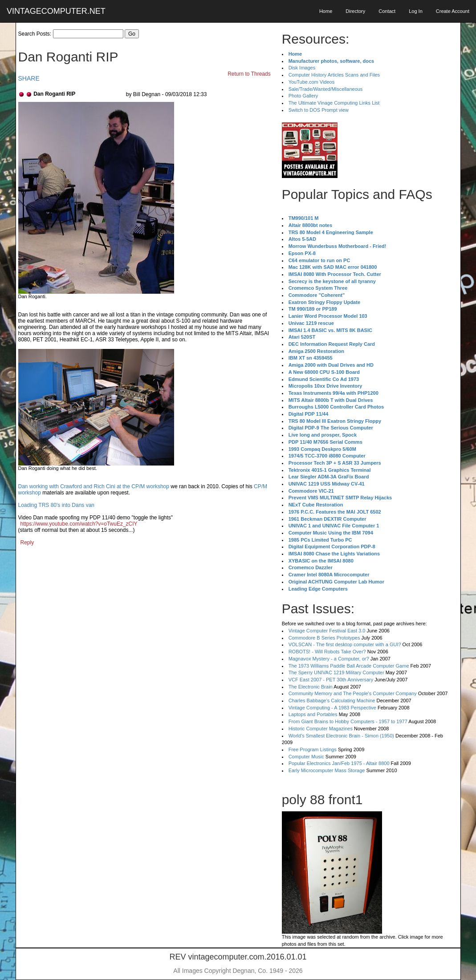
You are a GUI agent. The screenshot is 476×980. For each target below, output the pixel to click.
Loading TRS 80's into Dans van (57, 505)
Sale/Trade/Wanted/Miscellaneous (326, 89)
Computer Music (306, 757)
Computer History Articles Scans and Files (334, 75)
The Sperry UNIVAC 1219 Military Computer (336, 672)
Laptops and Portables (313, 714)
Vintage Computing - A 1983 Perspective (332, 708)
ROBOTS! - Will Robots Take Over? (327, 652)
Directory (355, 11)
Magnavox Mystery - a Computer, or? (329, 659)
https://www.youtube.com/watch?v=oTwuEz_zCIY (79, 524)
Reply (27, 543)
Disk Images (302, 68)
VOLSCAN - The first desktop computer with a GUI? (345, 644)
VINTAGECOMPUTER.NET (56, 11)
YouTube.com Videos (312, 82)
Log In (416, 11)
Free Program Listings (313, 749)
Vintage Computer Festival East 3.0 (327, 631)
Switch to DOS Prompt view (319, 110)
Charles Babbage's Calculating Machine (332, 701)
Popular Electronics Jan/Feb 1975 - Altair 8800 (339, 763)
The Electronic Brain (311, 687)
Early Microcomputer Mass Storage (327, 770)
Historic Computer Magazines (321, 729)
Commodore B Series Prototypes (324, 638)
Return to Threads (249, 74)
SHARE (29, 78)
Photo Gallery (303, 96)
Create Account (453, 11)
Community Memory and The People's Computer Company (353, 693)
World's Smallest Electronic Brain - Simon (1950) (341, 736)
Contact (387, 11)
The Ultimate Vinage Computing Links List (334, 103)
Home (326, 11)
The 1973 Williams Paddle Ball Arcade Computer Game (349, 666)
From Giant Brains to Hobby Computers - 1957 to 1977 (348, 721)
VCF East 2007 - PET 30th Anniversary (331, 680)
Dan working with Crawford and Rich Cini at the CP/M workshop (94, 486)
